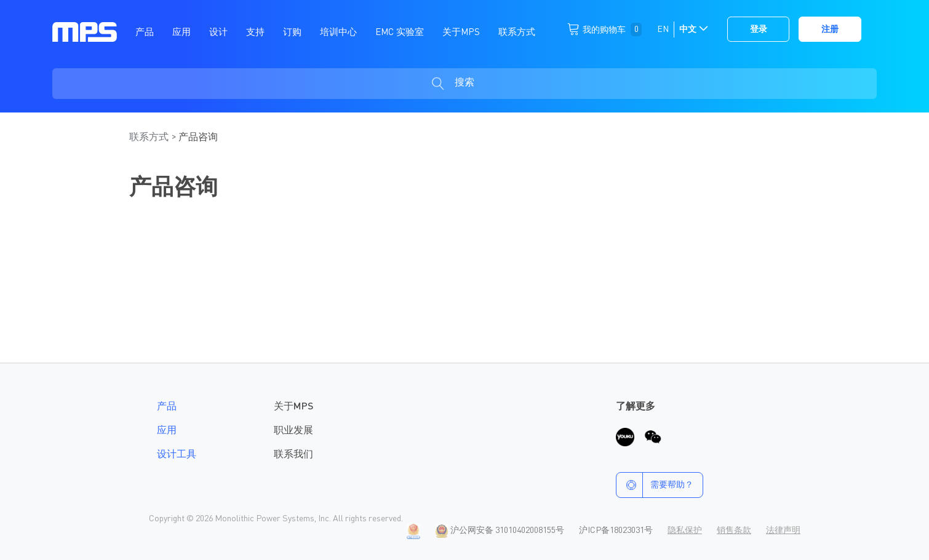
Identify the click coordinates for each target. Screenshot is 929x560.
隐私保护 (685, 530)
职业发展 (293, 431)
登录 (759, 30)
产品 (167, 407)
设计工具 (177, 455)
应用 (167, 431)
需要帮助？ (655, 485)
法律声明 (783, 530)
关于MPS (293, 407)
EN (663, 30)
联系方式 (150, 138)
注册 (830, 30)
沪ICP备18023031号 (616, 530)
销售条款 (734, 530)
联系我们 (293, 455)
